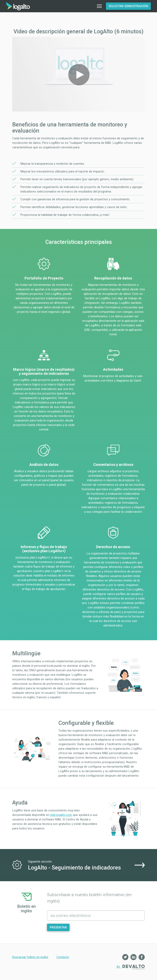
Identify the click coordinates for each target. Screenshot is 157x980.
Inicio (18, 6)
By (131, 967)
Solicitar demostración (128, 6)
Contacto (63, 957)
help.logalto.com (61, 815)
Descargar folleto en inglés (30, 957)
